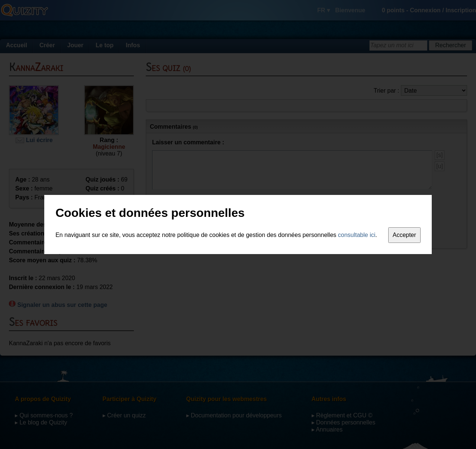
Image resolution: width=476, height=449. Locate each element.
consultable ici (357, 235)
